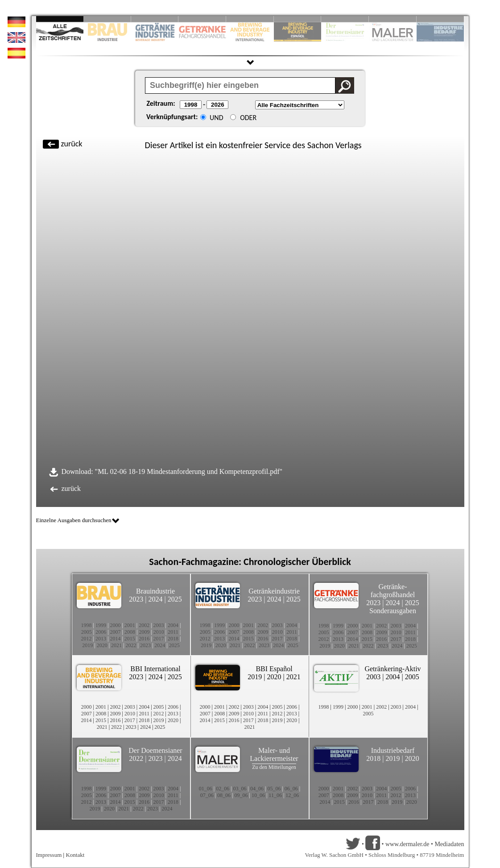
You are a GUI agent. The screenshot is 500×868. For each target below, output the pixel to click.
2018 (173, 639)
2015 (130, 639)
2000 (115, 625)
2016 (144, 639)
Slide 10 (440, 19)
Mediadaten (449, 844)
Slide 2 (107, 19)
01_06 (206, 789)
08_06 (224, 795)
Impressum (49, 855)
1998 (87, 625)
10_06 (258, 795)
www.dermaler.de (407, 844)
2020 (102, 645)
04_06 (257, 789)
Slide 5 (250, 19)
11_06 (275, 795)
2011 (173, 632)
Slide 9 (393, 19)
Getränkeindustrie (274, 591)
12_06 (292, 795)
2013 (101, 639)
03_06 (240, 789)
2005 (87, 632)
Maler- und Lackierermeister (274, 754)
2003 (159, 625)
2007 (116, 632)
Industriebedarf (393, 750)
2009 (144, 632)
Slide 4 (202, 19)
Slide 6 (298, 19)
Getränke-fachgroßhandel (393, 591)
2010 (159, 632)
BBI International (155, 669)
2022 (131, 645)
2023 (136, 599)
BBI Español (274, 669)
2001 (130, 625)
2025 (175, 599)
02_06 (223, 789)
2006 (101, 632)
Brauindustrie (155, 591)
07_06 (207, 795)
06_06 (291, 789)
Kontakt (75, 855)
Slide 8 (345, 19)
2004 (173, 625)
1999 (101, 625)
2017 (159, 639)
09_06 (241, 795)
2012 (87, 639)
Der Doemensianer (155, 750)
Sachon (320, 145)
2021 (116, 645)
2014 (115, 639)
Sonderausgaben (393, 611)
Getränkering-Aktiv (393, 669)
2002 (144, 625)
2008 (130, 632)
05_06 (274, 789)
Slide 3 (155, 19)
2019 (87, 645)
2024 (156, 599)
